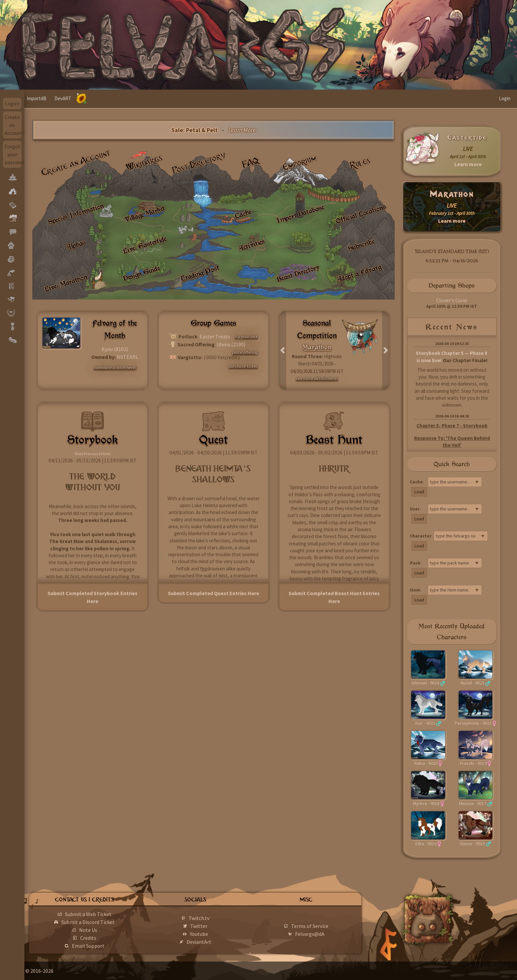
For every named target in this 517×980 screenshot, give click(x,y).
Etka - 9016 (426, 844)
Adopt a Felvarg (359, 273)
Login (505, 98)
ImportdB (61, 98)
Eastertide (467, 137)
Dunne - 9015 (473, 844)
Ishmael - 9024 (425, 683)
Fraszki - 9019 (473, 763)
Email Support (109, 946)
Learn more (468, 164)
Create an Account (76, 163)
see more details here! (317, 378)
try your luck (246, 336)
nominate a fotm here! (115, 367)
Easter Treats (215, 336)
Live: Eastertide (145, 245)
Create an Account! (13, 125)
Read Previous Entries (93, 454)
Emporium (299, 163)
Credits (109, 938)
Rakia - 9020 (426, 763)
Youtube (214, 934)
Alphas (76, 245)
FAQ (251, 163)
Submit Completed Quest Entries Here (213, 593)
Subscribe (361, 245)
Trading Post (200, 273)
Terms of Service (319, 926)
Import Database (300, 214)
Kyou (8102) (115, 349)
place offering (245, 352)
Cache (243, 214)
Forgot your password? (13, 154)
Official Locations (361, 214)
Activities (251, 245)
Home (37, 98)
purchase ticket (243, 366)
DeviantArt (214, 942)
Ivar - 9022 (425, 723)
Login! (12, 103)
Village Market (144, 214)
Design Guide (141, 273)
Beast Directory (298, 273)
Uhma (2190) (231, 344)
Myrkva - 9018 (426, 803)
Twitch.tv (214, 918)
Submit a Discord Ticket (108, 922)
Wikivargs (144, 163)
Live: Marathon (65, 283)
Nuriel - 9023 (472, 683)
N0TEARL (127, 357)
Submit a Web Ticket (109, 914)
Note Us (109, 930)
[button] (283, 351)
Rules (361, 163)
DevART (87, 98)
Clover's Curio (452, 300)
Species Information (76, 214)
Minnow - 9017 (473, 803)
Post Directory (199, 163)
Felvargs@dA (319, 934)
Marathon (452, 194)
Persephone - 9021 (473, 723)
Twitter (214, 926)
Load (419, 492)
